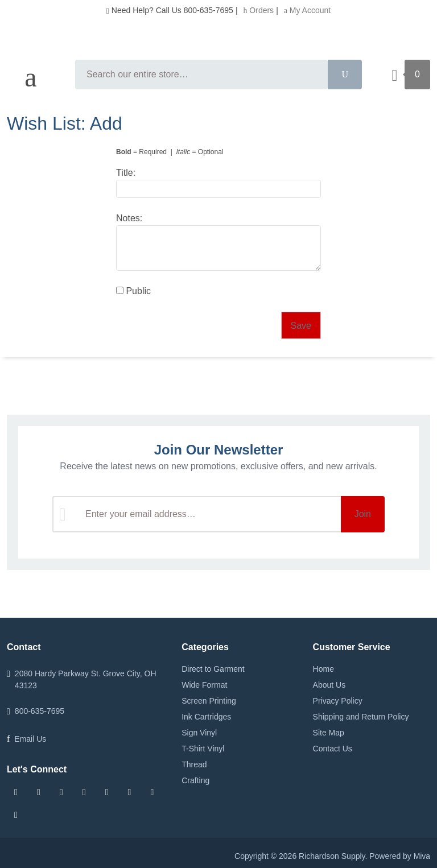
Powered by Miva (400, 856)
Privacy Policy (338, 701)
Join (363, 514)
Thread (194, 764)
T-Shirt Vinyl (203, 749)
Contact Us (333, 749)
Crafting (195, 780)
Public (133, 291)
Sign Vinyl (199, 733)
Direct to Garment (213, 669)
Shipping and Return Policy (361, 717)
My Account (307, 10)
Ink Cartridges (206, 717)
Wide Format (204, 685)
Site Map (329, 733)
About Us (329, 685)
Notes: (129, 218)
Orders (258, 10)
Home (323, 669)
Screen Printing (209, 701)
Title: (126, 173)
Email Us (30, 739)
